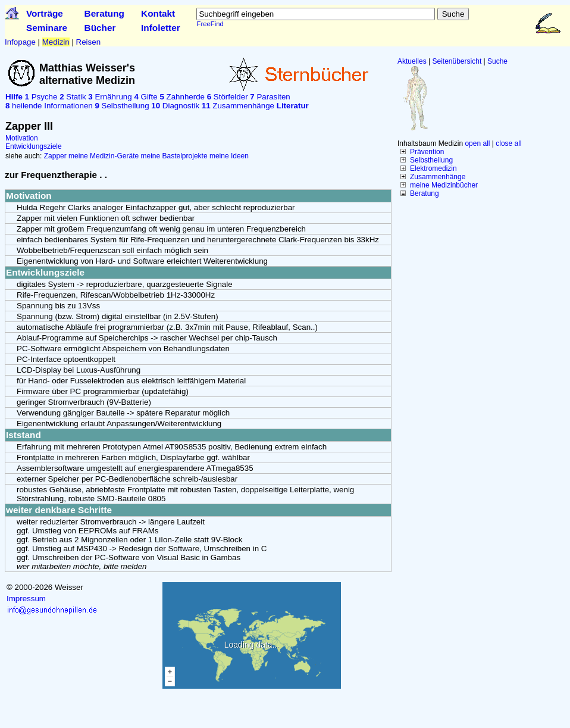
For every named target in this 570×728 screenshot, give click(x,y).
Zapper (55, 156)
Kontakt (158, 13)
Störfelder (228, 97)
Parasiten (270, 97)
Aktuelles (412, 61)
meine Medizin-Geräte (104, 156)
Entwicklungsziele (34, 146)
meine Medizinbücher (444, 185)
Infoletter (161, 28)
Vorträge (45, 13)
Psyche (41, 97)
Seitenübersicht (457, 61)
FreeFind (210, 24)
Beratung (104, 13)
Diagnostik (175, 106)
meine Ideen (229, 156)
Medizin (56, 42)
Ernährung (110, 97)
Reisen (89, 42)
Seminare (47, 28)
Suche (497, 61)
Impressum (26, 599)
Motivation (22, 138)
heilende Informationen (49, 106)
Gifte (145, 97)
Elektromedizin (433, 168)
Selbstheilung (431, 160)
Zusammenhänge (438, 177)
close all (508, 143)
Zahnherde (182, 97)
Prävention (427, 152)
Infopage (20, 42)
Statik (73, 97)
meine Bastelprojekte (174, 156)
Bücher (100, 28)
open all (477, 143)
